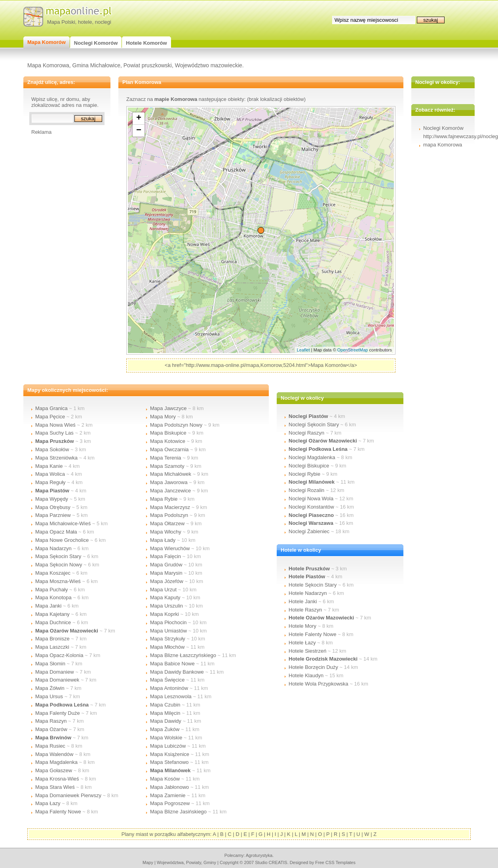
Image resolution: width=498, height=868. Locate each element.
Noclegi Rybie (304, 474)
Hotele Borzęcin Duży (313, 667)
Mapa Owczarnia (169, 449)
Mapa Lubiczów (168, 746)
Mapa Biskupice (168, 433)
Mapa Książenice (170, 754)
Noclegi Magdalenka (312, 457)
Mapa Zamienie (168, 795)
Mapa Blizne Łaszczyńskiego (183, 655)
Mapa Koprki (164, 614)
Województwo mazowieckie (209, 65)
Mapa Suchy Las (54, 433)
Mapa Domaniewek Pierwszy (68, 795)
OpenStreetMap (353, 350)
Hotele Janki (303, 601)
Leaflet (303, 350)
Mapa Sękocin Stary (58, 556)
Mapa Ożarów (51, 729)
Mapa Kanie (49, 466)
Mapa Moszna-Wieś (58, 581)
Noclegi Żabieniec (309, 531)
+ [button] (139, 118)
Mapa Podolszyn (169, 515)
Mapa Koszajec (53, 573)
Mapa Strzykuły (168, 639)
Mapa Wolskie (166, 738)
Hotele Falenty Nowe (313, 634)
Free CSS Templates (335, 862)
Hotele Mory (302, 626)
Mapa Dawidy (166, 721)
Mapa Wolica (50, 474)
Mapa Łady (163, 540)
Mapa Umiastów (168, 631)
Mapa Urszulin (166, 606)
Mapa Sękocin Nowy (59, 565)
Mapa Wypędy (52, 499)
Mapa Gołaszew (54, 770)
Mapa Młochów (167, 647)
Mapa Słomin (50, 664)
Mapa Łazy (48, 803)
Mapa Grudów (166, 565)
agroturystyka (259, 855)
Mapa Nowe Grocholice (62, 540)
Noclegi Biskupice (309, 466)
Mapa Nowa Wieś (55, 425)
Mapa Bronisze (52, 639)
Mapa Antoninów (169, 688)
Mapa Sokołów (52, 449)
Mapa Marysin (166, 573)
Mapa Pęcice (50, 417)
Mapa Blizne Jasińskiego (178, 812)
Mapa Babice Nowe (172, 664)
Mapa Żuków (165, 729)
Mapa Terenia (166, 458)
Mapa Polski (61, 22)
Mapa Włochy (166, 532)
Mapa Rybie (164, 499)
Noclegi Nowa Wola (311, 499)
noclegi (103, 22)
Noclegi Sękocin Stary (314, 425)
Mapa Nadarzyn (53, 548)
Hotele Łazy (302, 643)
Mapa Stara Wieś (55, 787)
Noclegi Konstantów (311, 507)
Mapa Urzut (163, 590)
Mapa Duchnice (53, 622)
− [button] (139, 131)
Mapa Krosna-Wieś (57, 779)
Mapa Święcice (167, 680)
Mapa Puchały (51, 590)
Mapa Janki (48, 606)
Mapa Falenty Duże (58, 713)
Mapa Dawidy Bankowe (177, 672)
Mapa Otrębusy (53, 507)
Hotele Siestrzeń (307, 651)
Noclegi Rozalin (306, 490)
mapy (148, 862)
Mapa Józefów (167, 581)
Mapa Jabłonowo (169, 787)
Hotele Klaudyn (306, 675)
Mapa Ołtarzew (167, 523)
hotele (85, 22)
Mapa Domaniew (55, 672)
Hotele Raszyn (305, 610)
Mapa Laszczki (52, 647)
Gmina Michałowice (96, 65)
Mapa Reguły (50, 482)
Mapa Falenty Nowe (58, 812)
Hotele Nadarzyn (308, 593)
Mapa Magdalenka (56, 762)
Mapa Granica (51, 408)
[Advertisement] (63, 254)
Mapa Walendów (54, 754)
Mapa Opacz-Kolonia (59, 655)
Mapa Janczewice (170, 491)
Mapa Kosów (165, 779)
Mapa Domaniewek (57, 680)
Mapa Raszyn (51, 721)
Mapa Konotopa (53, 597)
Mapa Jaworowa (169, 482)
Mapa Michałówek (171, 474)
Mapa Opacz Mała (56, 532)
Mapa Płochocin (168, 622)
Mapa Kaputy (165, 597)
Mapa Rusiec (50, 746)
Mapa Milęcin (165, 713)
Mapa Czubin (165, 705)
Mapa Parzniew (53, 515)
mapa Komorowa (443, 145)
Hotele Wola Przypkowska (318, 684)
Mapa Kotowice (168, 441)
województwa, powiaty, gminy (186, 862)
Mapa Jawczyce (168, 408)
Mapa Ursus (49, 696)
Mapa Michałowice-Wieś (63, 523)
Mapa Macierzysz (170, 507)
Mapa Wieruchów (170, 548)
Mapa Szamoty (167, 466)
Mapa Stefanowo (169, 762)
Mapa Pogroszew (170, 803)
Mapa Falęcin (165, 556)
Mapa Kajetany (52, 614)
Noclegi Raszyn (306, 433)
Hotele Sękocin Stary (313, 585)
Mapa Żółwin (50, 688)
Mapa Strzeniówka (56, 458)
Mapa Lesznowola (171, 696)
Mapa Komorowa (48, 65)
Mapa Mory (163, 417)
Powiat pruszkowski (148, 65)
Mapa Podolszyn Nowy (176, 425)
